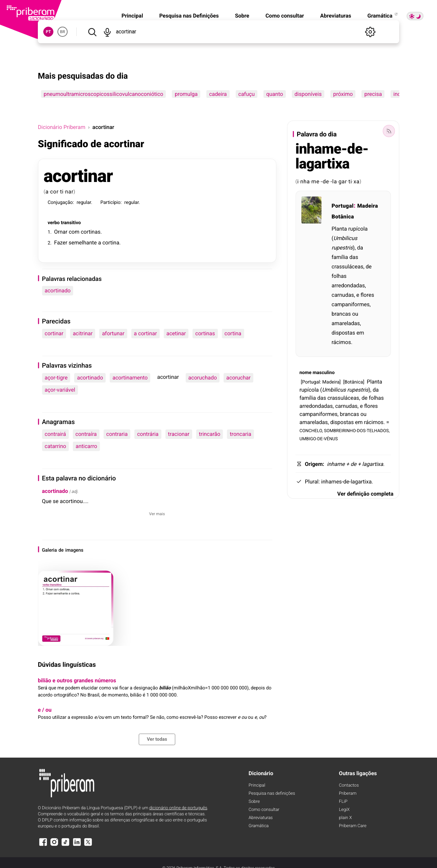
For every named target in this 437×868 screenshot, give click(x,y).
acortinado (58, 291)
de (61, 550)
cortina (111, 243)
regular (84, 203)
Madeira (368, 206)
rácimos (341, 342)
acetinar (176, 333)
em (360, 333)
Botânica (343, 217)
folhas (339, 276)
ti (62, 192)
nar (69, 192)
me (315, 181)
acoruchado (202, 378)
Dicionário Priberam (62, 127)
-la (334, 181)
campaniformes (350, 304)
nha (305, 181)
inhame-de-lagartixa (332, 156)
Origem (314, 464)
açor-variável (60, 390)
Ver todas (157, 739)
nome (305, 373)
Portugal (343, 206)
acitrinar (82, 333)
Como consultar (285, 16)
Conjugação (60, 203)
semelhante (83, 243)
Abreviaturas (336, 16)
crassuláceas (347, 267)
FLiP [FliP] (343, 802)
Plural (312, 482)
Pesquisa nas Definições (189, 16)
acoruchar (239, 378)
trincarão (209, 434)
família (340, 257)
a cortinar (145, 333)
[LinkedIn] (77, 845)
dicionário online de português (178, 808)
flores (367, 295)
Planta (339, 229)
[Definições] (370, 32)
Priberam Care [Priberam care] (353, 826)
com (74, 232)
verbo (54, 223)
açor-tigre (56, 378)
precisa (373, 94)
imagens (74, 550)
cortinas (91, 232)
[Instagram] (54, 845)
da (360, 248)
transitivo (71, 223)
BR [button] (62, 32)
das (354, 257)
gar (343, 181)
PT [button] (48, 32)
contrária (148, 434)
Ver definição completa (365, 494)
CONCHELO (311, 430)
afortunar (113, 333)
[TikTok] (66, 845)
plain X (345, 818)
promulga (186, 94)
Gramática (383, 16)
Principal (132, 16)
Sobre (242, 16)
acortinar (78, 176)
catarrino (55, 446)
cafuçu (247, 94)
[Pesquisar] (92, 32)
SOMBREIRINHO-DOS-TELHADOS (357, 430)
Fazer (61, 243)
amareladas (346, 323)
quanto (275, 94)
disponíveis (308, 94)
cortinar (54, 333)
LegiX (344, 810)
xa (357, 181)
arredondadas (348, 285)
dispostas (343, 333)
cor (54, 192)
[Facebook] (43, 845)
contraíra (86, 434)
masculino (324, 373)
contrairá (55, 434)
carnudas (343, 295)
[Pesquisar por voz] (107, 32)
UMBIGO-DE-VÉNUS (319, 438)
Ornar (61, 232)
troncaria (241, 434)
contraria (117, 434)
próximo (343, 94)
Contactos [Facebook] (349, 785)
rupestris (342, 248)
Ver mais (157, 514)
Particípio (111, 203)
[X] (88, 845)
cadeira (218, 94)
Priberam (348, 794)
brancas (341, 314)
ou (355, 314)
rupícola (358, 229)
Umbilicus (345, 238)
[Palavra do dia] (389, 131)
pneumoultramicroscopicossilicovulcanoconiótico (103, 94)
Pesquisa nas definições (272, 794)
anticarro (87, 446)
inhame (336, 464)
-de (325, 181)
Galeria (49, 550)
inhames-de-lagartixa (346, 482)
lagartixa (373, 464)
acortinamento (130, 378)
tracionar (179, 434)
